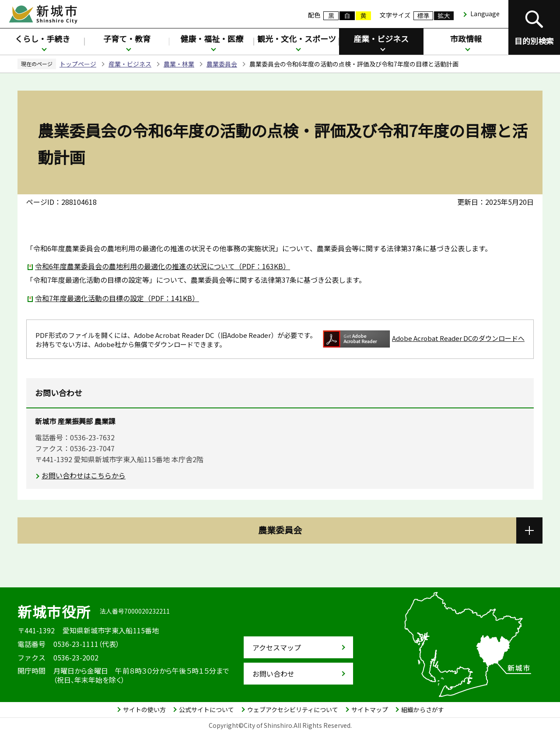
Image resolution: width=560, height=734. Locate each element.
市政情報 (466, 39)
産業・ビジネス (381, 39)
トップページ (78, 64)
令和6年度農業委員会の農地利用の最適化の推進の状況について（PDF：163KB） (163, 266)
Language (485, 14)
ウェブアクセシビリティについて (293, 709)
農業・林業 (179, 64)
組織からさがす (423, 709)
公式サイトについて (206, 709)
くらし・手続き (42, 39)
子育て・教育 (127, 39)
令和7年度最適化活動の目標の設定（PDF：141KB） (117, 298)
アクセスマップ (277, 647)
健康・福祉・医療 (212, 39)
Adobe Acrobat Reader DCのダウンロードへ (424, 339)
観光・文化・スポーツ (297, 39)
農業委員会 (222, 64)
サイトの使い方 (144, 709)
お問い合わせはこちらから (84, 475)
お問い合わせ (273, 674)
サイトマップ (370, 709)
